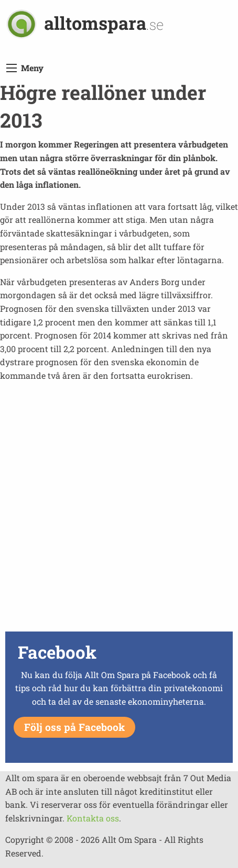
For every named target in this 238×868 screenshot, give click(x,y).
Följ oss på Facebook (74, 727)
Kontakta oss (93, 818)
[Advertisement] (119, 510)
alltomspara (104, 23)
